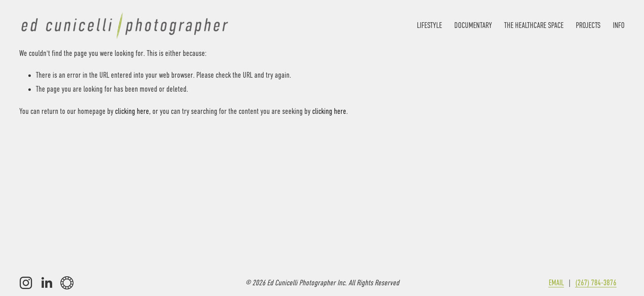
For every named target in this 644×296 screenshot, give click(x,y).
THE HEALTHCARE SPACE (534, 25)
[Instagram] (26, 283)
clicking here (132, 111)
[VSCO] (67, 283)
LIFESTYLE (429, 25)
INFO (619, 25)
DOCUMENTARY (473, 25)
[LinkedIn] (46, 283)
